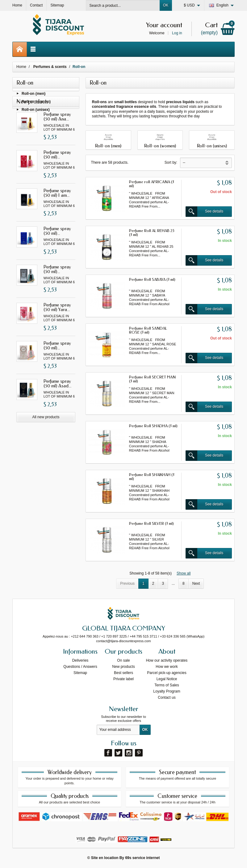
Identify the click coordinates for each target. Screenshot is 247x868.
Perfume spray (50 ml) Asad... (57, 410)
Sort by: (171, 162)
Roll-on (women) (36, 103)
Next (196, 584)
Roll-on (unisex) (36, 111)
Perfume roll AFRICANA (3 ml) (152, 184)
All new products (46, 443)
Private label (124, 679)
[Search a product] (123, 5)
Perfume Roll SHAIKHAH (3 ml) (152, 477)
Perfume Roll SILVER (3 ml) (151, 523)
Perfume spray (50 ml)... (57, 181)
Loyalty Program (167, 691)
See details (204, 212)
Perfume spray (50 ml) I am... (57, 219)
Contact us (167, 697)
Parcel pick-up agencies (167, 673)
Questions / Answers (80, 667)
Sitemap (80, 673)
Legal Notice (167, 679)
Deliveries (80, 660)
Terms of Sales (167, 685)
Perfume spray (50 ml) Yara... (57, 334)
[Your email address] (118, 730)
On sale (123, 660)
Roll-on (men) (33, 95)
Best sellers (124, 673)
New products (123, 667)
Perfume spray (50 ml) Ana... (57, 143)
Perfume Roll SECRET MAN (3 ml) (152, 379)
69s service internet (142, 858)
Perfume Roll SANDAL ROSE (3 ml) (148, 330)
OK (166, 5)
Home (21, 67)
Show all (184, 573)
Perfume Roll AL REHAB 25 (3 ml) (152, 233)
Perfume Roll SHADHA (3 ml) (153, 426)
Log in (177, 33)
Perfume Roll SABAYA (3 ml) (152, 279)
